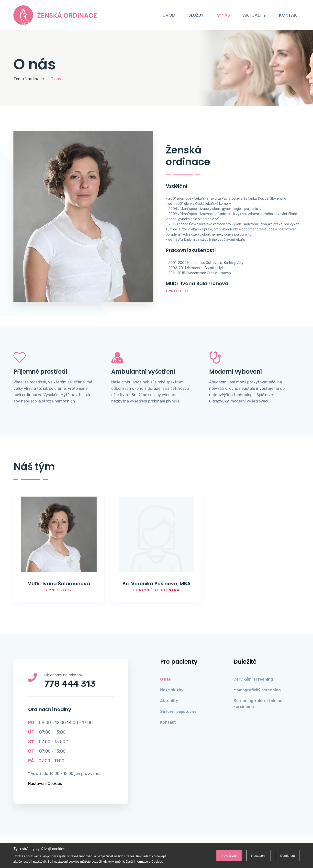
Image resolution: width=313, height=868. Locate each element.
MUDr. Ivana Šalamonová (59, 584)
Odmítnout (287, 856)
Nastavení (257, 856)
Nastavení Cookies (45, 784)
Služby (196, 15)
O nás (223, 15)
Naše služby (172, 690)
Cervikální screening (253, 679)
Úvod (169, 15)
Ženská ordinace (29, 79)
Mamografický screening (257, 690)
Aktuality (255, 15)
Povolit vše (227, 856)
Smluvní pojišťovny (178, 711)
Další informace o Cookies (145, 862)
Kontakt (289, 15)
